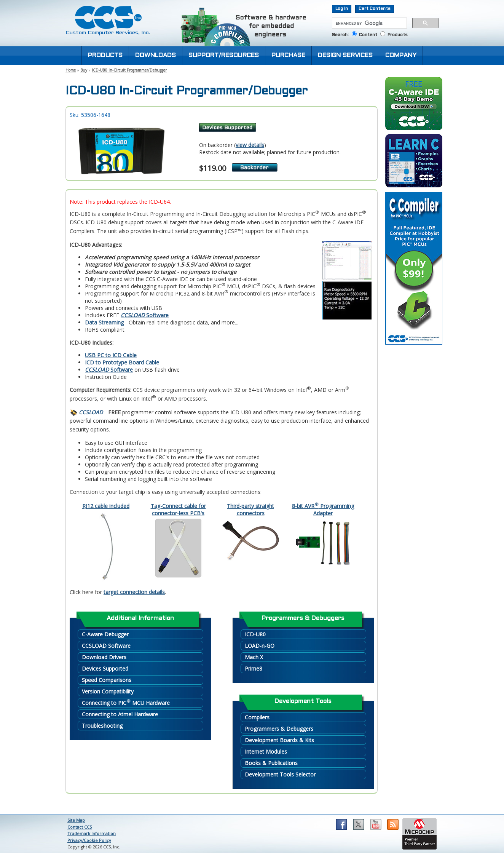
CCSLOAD (91, 412)
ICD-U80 (255, 634)
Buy (84, 70)
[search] (369, 23)
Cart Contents (375, 9)
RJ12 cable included (106, 506)
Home (71, 70)
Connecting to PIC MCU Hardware (126, 702)
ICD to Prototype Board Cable (122, 362)
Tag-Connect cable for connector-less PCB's (178, 510)
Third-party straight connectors (250, 510)
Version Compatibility (108, 691)
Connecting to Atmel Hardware (120, 714)
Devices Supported (105, 669)
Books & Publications (271, 763)
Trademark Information (92, 833)
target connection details (134, 592)
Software (145, 315)
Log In (342, 9)
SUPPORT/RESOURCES (224, 55)
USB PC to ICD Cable (111, 355)
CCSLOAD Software (106, 646)
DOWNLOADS (156, 55)
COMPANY (401, 55)
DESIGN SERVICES (345, 55)
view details (250, 145)
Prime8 (254, 669)
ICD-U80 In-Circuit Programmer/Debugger (129, 70)
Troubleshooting (102, 726)
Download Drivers (104, 657)
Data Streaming (104, 322)
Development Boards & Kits (279, 740)
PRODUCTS (105, 55)
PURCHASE (288, 55)
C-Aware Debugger (105, 634)
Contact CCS (80, 827)
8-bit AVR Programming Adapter (323, 510)
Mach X (254, 657)
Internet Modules (266, 752)
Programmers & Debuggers (279, 729)
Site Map (76, 820)
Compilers (257, 717)
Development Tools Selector (280, 774)
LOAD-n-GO (260, 646)
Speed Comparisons (107, 680)
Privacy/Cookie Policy (89, 840)
